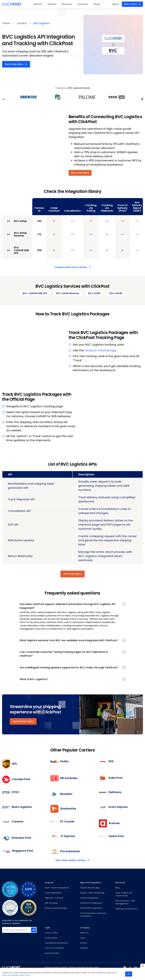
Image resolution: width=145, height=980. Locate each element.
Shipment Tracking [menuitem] (54, 898)
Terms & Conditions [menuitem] (54, 948)
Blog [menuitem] (117, 888)
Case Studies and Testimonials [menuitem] (124, 894)
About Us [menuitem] (84, 933)
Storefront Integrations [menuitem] (91, 903)
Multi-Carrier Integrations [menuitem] (57, 888)
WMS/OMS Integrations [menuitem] (91, 908)
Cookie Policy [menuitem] (51, 938)
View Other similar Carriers (71, 861)
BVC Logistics (42, 23)
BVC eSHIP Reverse (68, 293)
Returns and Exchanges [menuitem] (56, 908)
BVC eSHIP (95, 293)
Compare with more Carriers (71, 267)
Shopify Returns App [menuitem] (90, 888)
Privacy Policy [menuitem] (51, 933)
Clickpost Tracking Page (101, 351)
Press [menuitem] (83, 938)
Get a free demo (14, 64)
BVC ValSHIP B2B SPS (34, 293)
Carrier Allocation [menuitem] (53, 893)
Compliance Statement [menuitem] (56, 943)
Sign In (114, 4)
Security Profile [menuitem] (52, 953)
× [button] (143, 965)
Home (6, 23)
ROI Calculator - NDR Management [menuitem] (125, 902)
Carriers (22, 23)
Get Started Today (23, 721)
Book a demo (130, 4)
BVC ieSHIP (117, 293)
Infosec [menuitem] (84, 943)
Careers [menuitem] (84, 948)
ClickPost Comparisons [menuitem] (126, 909)
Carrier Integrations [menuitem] (89, 898)
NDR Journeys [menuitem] (51, 903)
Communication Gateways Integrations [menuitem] (93, 915)
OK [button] (129, 974)
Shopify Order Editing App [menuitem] (92, 893)
